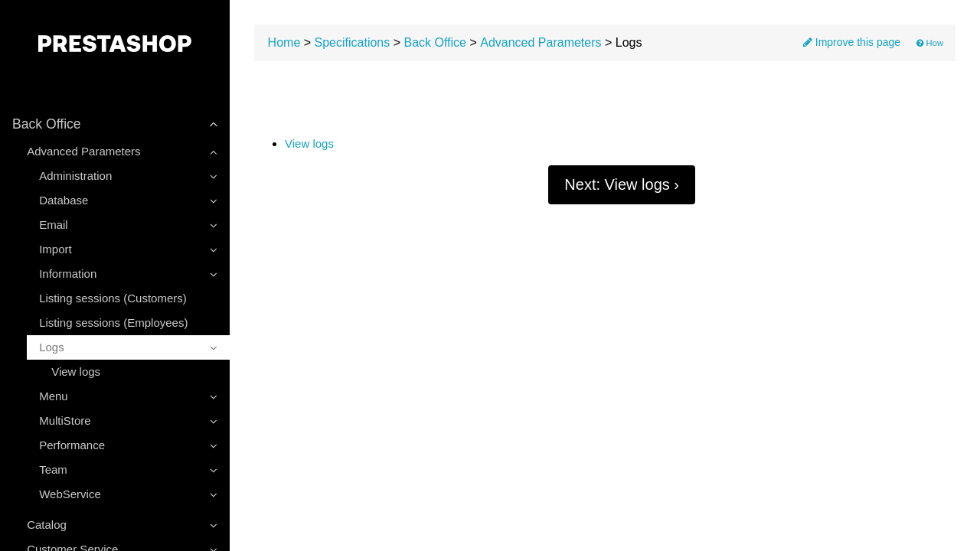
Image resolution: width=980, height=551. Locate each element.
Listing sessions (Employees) (113, 323)
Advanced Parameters (541, 42)
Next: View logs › (622, 184)
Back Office (435, 42)
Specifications (353, 42)
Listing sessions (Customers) (113, 298)
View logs (76, 372)
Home (284, 42)
